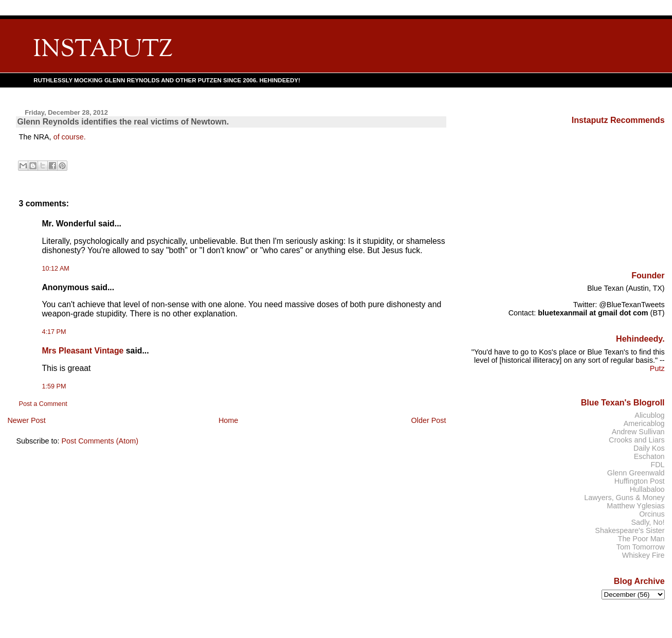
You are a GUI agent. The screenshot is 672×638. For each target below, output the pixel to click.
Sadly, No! (648, 522)
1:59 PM (54, 386)
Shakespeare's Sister (630, 530)
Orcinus (652, 514)
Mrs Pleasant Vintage (83, 351)
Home (228, 420)
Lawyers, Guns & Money (624, 498)
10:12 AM (55, 269)
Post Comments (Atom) (100, 441)
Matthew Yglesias (635, 506)
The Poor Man (641, 539)
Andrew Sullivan (638, 432)
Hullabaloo (647, 489)
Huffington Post (640, 481)
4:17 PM (54, 332)
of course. (70, 137)
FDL (657, 465)
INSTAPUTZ (103, 50)
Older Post (429, 420)
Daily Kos (649, 448)
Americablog (644, 423)
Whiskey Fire (643, 555)
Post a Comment (43, 404)
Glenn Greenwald (636, 473)
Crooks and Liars (637, 440)
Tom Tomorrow (641, 547)
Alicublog (649, 415)
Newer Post (26, 420)
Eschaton (649, 456)
